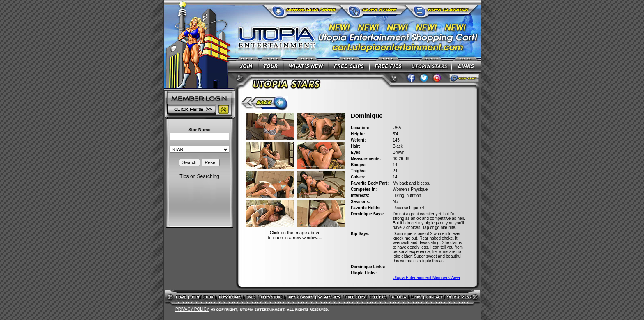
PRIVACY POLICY (192, 310)
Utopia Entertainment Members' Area (426, 278)
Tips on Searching (199, 176)
